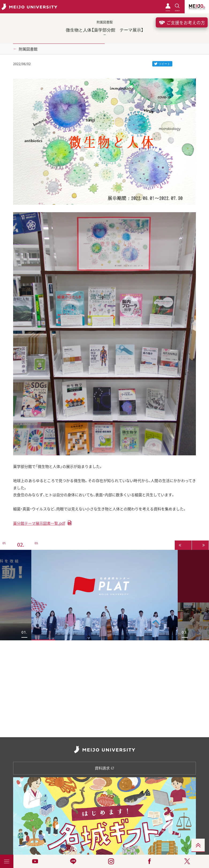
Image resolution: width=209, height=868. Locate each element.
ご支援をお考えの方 (182, 22)
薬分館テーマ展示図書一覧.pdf (39, 523)
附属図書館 (28, 49)
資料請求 (104, 768)
